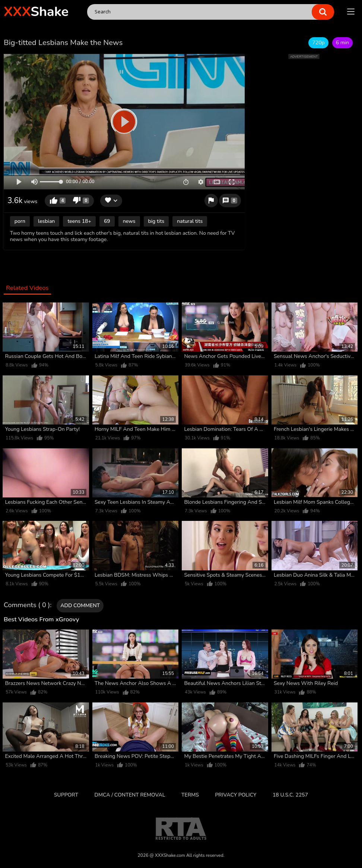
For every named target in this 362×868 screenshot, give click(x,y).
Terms (190, 795)
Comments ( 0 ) (27, 605)
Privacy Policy (236, 795)
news (129, 221)
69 (107, 221)
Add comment (80, 606)
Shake (36, 12)
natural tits (190, 221)
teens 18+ (79, 221)
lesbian (46, 221)
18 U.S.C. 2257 (290, 795)
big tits (156, 221)
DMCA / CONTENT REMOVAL (130, 795)
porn (20, 221)
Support (66, 795)
